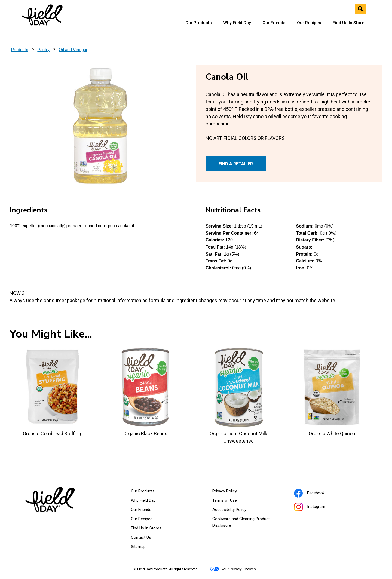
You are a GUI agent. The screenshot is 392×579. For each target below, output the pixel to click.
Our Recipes (309, 23)
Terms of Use (231, 501)
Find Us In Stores (350, 23)
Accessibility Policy (236, 511)
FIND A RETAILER (236, 164)
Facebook (316, 494)
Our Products (199, 23)
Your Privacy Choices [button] (233, 569)
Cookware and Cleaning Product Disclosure (241, 523)
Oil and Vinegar (73, 50)
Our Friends (274, 23)
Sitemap (138, 547)
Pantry (43, 50)
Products (20, 50)
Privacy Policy (231, 492)
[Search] (334, 9)
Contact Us (141, 537)
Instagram (316, 507)
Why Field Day (237, 23)
